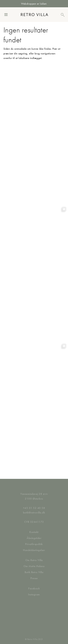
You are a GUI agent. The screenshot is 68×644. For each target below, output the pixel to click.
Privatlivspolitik (34, 541)
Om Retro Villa (34, 557)
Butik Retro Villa (34, 569)
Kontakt (34, 529)
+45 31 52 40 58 (34, 505)
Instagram (34, 591)
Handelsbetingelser (34, 547)
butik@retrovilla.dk (34, 510)
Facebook (34, 585)
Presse (34, 575)
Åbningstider (34, 535)
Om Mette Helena (34, 563)
